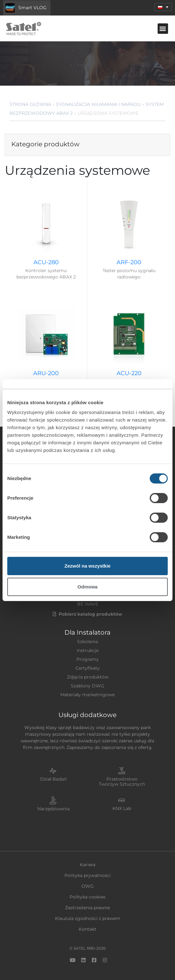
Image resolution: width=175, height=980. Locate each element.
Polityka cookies (87, 897)
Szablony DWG (87, 686)
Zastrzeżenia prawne (87, 908)
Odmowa (87, 587)
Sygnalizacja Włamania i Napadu (98, 104)
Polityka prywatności (88, 875)
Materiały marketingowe (87, 695)
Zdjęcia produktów (88, 677)
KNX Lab (122, 808)
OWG (88, 886)
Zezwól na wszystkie (87, 566)
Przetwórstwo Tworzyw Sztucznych (122, 782)
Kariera (88, 865)
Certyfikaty (88, 668)
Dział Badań (53, 779)
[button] (163, 7)
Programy (88, 659)
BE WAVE (88, 604)
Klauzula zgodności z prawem (88, 918)
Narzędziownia (53, 809)
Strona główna (30, 104)
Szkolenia (87, 642)
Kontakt (87, 929)
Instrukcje (88, 650)
